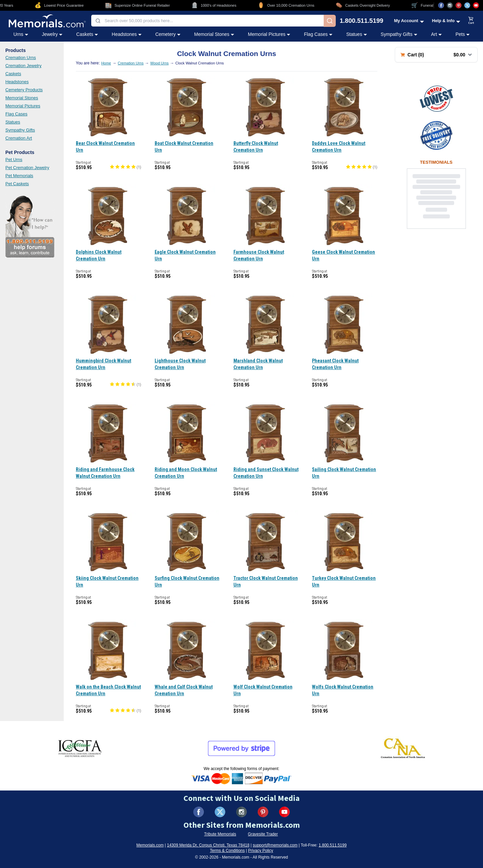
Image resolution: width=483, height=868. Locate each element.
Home (106, 63)
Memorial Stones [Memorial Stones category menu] (214, 34)
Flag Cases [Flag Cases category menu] (318, 34)
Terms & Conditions (227, 851)
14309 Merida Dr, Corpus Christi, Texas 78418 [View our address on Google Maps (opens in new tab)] (208, 845)
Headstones (17, 82)
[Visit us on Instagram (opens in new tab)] (450, 5)
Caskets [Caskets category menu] (87, 34)
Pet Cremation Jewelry (27, 168)
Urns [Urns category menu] (21, 34)
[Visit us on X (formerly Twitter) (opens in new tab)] (220, 812)
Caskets (13, 74)
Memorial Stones (22, 98)
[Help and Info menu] (446, 21)
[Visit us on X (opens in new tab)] (467, 5)
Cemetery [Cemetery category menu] (168, 34)
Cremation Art (19, 138)
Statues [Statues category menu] (356, 34)
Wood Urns (159, 63)
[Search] (330, 21)
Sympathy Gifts (20, 130)
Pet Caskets (17, 184)
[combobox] (207, 21)
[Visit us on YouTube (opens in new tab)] (476, 5)
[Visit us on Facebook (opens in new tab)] (441, 5)
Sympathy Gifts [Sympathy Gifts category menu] (399, 34)
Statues (13, 122)
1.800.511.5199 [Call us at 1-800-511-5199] (362, 21)
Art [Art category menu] (436, 34)
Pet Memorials (19, 176)
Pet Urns (14, 160)
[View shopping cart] (471, 21)
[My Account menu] (409, 21)
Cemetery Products (24, 90)
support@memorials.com (275, 845)
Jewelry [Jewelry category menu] (52, 34)
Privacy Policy (261, 851)
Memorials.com (150, 845)
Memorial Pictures (23, 106)
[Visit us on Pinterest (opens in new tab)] (459, 5)
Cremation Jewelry (23, 66)
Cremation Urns (21, 58)
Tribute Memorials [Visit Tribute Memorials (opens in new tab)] (220, 834)
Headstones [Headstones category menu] (127, 34)
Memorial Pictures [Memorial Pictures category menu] (269, 34)
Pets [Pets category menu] (463, 34)
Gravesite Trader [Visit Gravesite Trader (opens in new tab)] (263, 834)
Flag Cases (16, 114)
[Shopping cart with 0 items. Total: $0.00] (436, 55)
